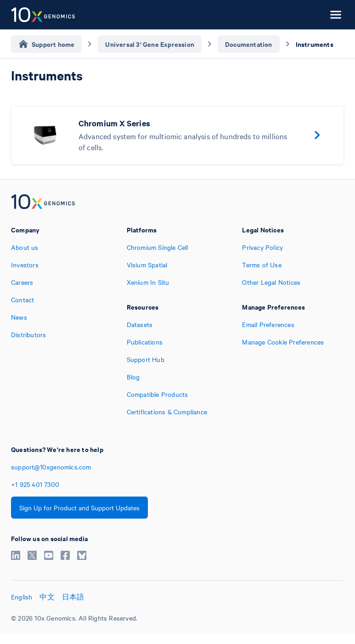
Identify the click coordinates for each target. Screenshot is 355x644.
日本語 (73, 597)
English (22, 597)
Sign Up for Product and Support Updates (79, 508)
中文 (47, 597)
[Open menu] (336, 15)
